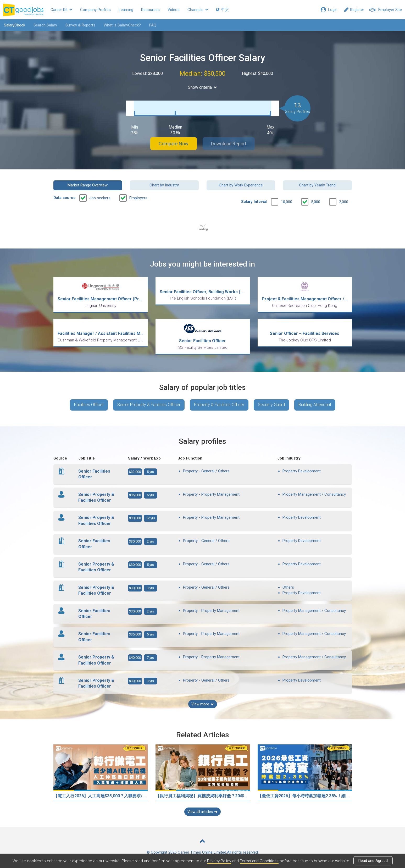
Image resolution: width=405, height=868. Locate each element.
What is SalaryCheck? (122, 25)
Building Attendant (315, 405)
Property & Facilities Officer (219, 405)
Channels (198, 10)
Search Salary (45, 25)
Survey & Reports (80, 25)
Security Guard (271, 405)
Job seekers (100, 198)
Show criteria (202, 87)
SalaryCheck (15, 25)
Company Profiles (95, 10)
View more (203, 704)
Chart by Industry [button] (164, 185)
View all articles (202, 812)
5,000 (316, 202)
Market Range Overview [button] (88, 185)
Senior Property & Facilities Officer (149, 405)
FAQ (153, 25)
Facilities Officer (89, 405)
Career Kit (61, 10)
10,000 (287, 202)
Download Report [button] (229, 144)
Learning (126, 10)
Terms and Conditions (259, 861)
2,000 (344, 202)
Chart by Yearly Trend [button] (317, 185)
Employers (138, 198)
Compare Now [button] (174, 144)
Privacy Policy (219, 861)
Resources (150, 10)
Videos (174, 10)
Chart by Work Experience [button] (241, 185)
